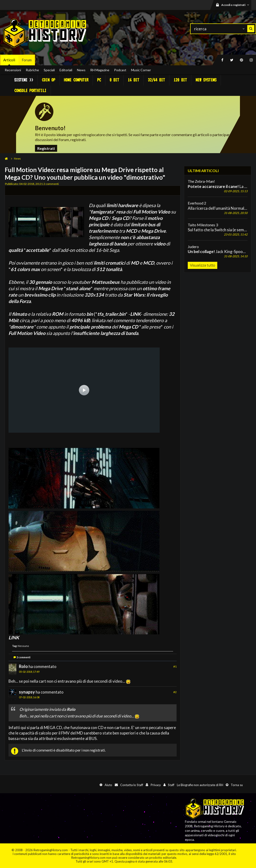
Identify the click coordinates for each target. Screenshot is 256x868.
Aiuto (108, 785)
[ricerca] (223, 29)
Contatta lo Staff (132, 785)
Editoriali (66, 70)
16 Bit (133, 80)
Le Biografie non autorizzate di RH (200, 785)
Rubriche (32, 70)
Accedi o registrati (236, 5)
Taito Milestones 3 (203, 225)
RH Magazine (100, 70)
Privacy (156, 785)
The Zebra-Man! (201, 181)
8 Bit (114, 80)
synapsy (27, 692)
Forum (27, 60)
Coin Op (48, 80)
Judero (193, 247)
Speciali (49, 70)
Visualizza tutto (203, 265)
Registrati (46, 148)
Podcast (120, 70)
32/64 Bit (156, 80)
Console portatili (30, 91)
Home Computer (76, 80)
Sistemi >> (24, 80)
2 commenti (23, 657)
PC (99, 80)
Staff (171, 785)
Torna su (237, 785)
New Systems (206, 80)
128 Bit (180, 80)
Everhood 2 (197, 203)
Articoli (9, 60)
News (81, 70)
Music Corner (141, 70)
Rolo (23, 666)
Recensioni (13, 70)
